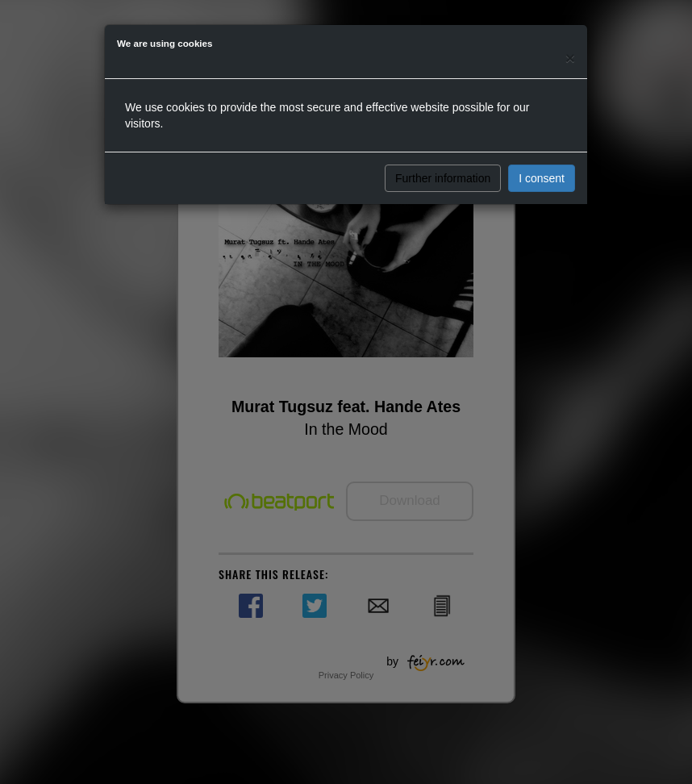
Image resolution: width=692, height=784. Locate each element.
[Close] (570, 58)
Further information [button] (443, 178)
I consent (542, 178)
